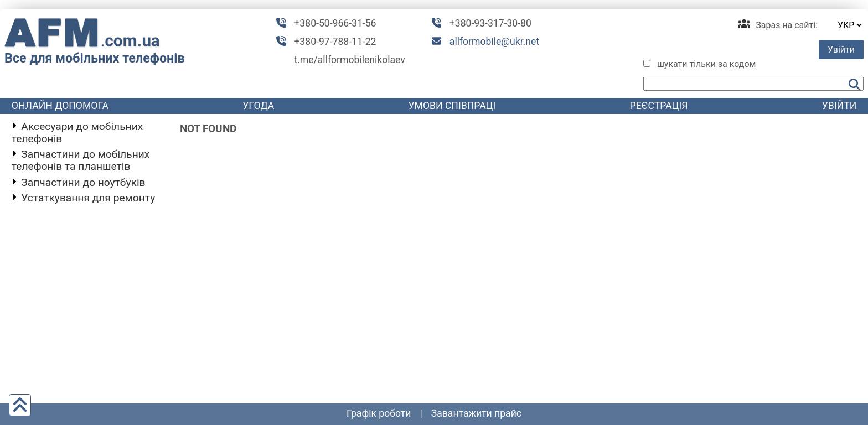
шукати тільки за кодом (707, 64)
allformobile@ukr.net (494, 42)
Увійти (841, 50)
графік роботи (379, 413)
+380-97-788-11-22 (335, 42)
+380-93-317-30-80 (490, 23)
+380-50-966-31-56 (335, 23)
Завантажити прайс (476, 413)
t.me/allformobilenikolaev (349, 60)
